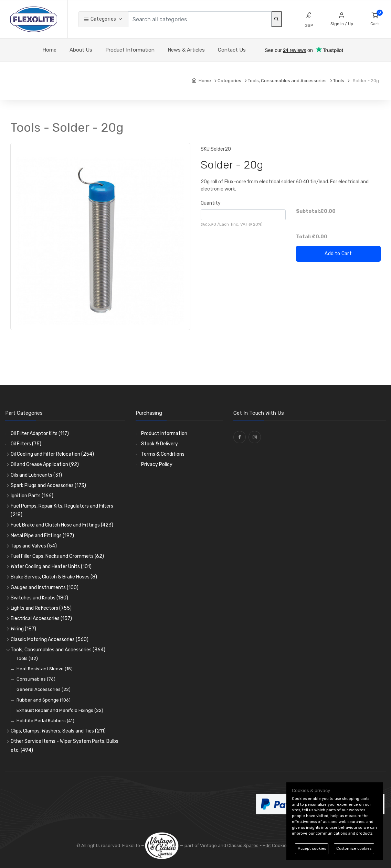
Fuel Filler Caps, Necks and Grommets (57, 556)
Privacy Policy (157, 464)
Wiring (23, 629)
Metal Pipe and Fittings (42, 536)
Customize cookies (354, 849)
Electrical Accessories (41, 619)
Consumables (36, 679)
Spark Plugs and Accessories (48, 485)
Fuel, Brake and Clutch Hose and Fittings (62, 525)
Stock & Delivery (160, 444)
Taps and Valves (34, 546)
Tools (27, 658)
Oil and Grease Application (45, 464)
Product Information (130, 50)
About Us (81, 50)
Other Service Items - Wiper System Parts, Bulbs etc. (65, 746)
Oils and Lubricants (36, 475)
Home (49, 50)
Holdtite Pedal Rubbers (45, 721)
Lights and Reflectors (41, 608)
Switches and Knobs (39, 598)
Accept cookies (312, 849)
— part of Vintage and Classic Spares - (204, 845)
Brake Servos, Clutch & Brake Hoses (54, 577)
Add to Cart (338, 254)
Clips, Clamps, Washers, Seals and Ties (58, 731)
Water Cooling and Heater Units (51, 567)
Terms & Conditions (163, 454)
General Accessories (44, 689)
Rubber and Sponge (44, 700)
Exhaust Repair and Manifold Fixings (60, 710)
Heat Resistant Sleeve (45, 669)
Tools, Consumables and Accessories (58, 650)
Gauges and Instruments (45, 588)
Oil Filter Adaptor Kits (40, 433)
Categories (100, 19)
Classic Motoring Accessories (50, 639)
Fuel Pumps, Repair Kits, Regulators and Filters (62, 510)
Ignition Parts (32, 496)
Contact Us (232, 50)
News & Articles (186, 50)
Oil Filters (26, 444)
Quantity (211, 203)
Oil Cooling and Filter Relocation (52, 454)
